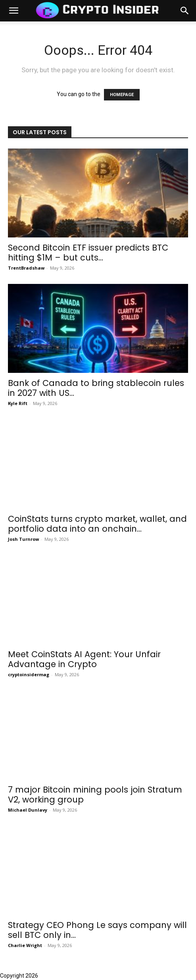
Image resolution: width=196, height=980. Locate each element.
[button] (185, 11)
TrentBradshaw (26, 268)
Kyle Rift (18, 403)
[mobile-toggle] (13, 11)
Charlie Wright (25, 945)
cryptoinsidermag (29, 674)
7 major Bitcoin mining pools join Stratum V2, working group (95, 795)
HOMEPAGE (122, 95)
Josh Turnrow (23, 539)
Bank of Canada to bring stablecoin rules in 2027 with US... (96, 388)
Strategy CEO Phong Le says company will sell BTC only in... (97, 930)
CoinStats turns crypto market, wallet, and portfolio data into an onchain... (97, 524)
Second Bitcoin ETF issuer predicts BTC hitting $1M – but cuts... (88, 253)
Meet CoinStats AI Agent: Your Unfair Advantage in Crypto (84, 659)
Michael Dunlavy (28, 810)
